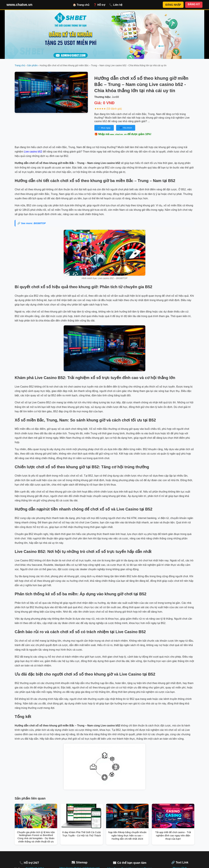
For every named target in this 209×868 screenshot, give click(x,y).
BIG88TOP (40, 223)
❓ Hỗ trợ (99, 5)
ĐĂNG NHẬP (173, 5)
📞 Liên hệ (116, 5)
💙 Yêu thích (126, 128)
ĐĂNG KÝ (194, 4)
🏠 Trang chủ (81, 5)
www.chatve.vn (19, 5)
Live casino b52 (33, 152)
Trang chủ (20, 65)
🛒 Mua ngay (104, 128)
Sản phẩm (32, 65)
